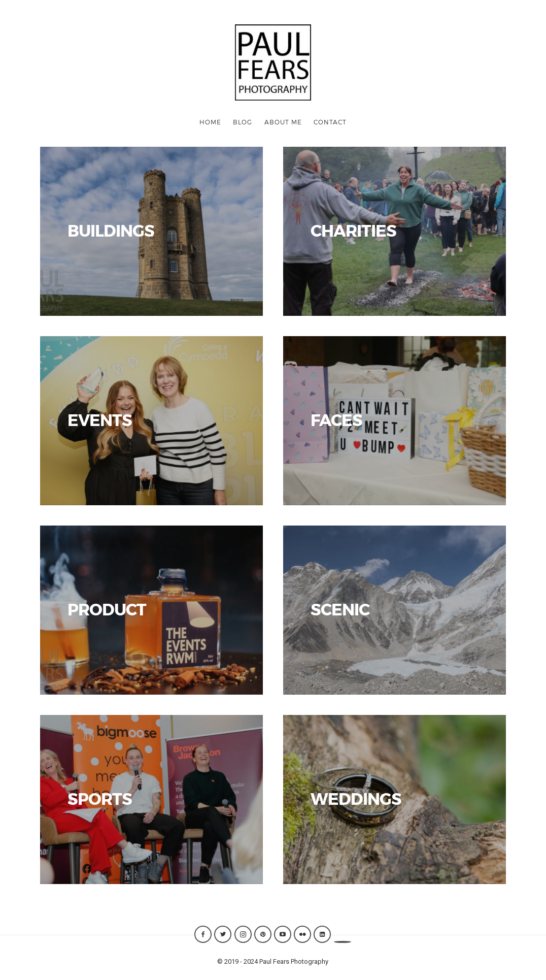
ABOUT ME (283, 122)
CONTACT (330, 122)
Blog (243, 122)
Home (210, 122)
